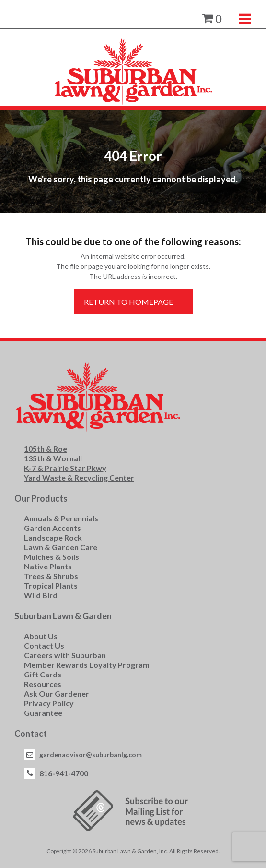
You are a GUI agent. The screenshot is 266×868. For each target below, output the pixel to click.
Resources (43, 684)
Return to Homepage (128, 302)
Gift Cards (43, 674)
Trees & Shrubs (51, 576)
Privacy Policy (49, 703)
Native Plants (48, 566)
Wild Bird (41, 595)
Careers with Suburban (65, 655)
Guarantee (43, 713)
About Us (41, 636)
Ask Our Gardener (57, 693)
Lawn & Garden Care (61, 547)
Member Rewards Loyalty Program (87, 665)
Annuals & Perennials (61, 518)
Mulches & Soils (52, 557)
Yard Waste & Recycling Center (79, 477)
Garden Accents (52, 528)
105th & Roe (46, 449)
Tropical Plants (51, 585)
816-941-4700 (64, 773)
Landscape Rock (53, 537)
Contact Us (44, 645)
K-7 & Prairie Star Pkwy (65, 468)
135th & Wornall (53, 458)
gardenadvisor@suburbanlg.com (91, 754)
